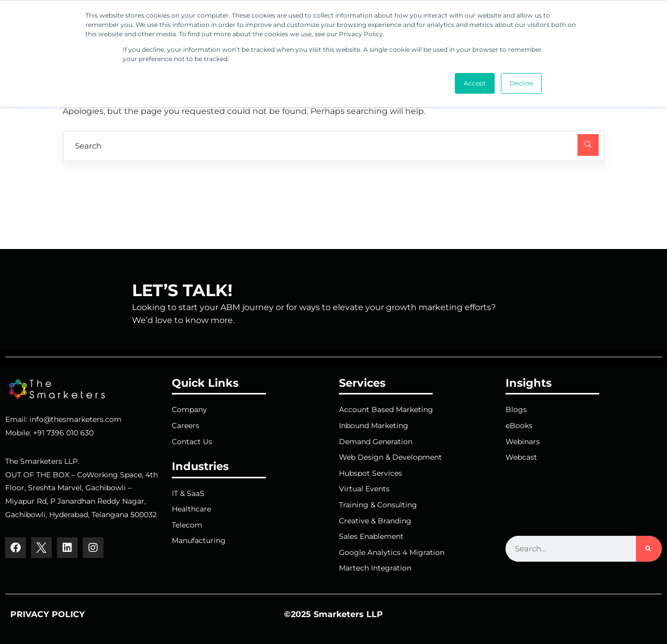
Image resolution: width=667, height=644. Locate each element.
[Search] (649, 549)
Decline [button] (521, 83)
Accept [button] (475, 83)
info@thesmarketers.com (76, 419)
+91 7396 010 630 (63, 433)
